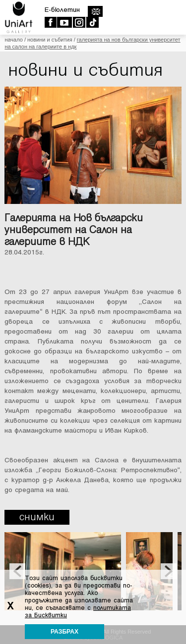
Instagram (79, 22)
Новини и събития (50, 40)
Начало (13, 40)
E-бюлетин (62, 10)
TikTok (92, 22)
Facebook (50, 22)
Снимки (37, 517)
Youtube (64, 22)
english (95, 11)
